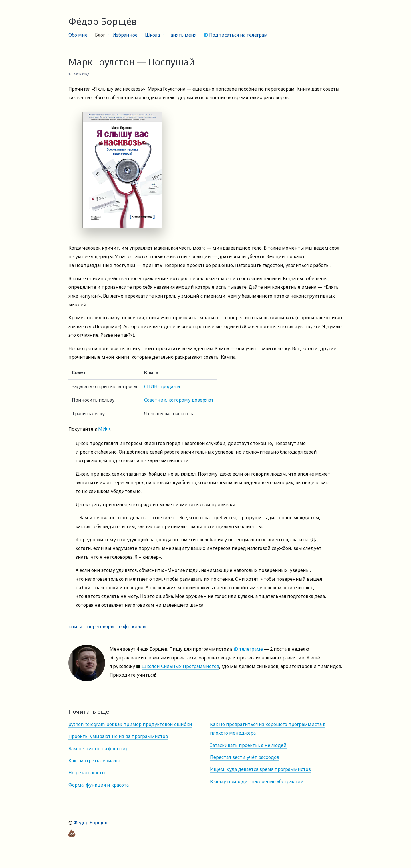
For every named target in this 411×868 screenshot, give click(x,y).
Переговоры (101, 626)
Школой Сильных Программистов (180, 666)
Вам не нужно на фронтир (98, 749)
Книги (75, 626)
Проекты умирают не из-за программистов (118, 736)
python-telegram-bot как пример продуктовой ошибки (130, 724)
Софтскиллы (133, 626)
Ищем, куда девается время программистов (260, 769)
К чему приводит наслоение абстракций (257, 781)
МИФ (104, 429)
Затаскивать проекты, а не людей (248, 745)
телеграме (251, 649)
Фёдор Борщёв (90, 823)
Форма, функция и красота (99, 785)
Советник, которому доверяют (179, 400)
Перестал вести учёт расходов (245, 757)
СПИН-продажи (162, 386)
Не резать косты (87, 773)
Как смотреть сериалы (94, 761)
